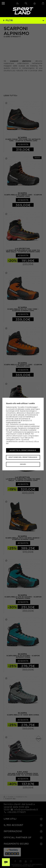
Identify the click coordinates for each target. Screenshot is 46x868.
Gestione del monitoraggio (23, 457)
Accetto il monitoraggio (23, 450)
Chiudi (23, 464)
